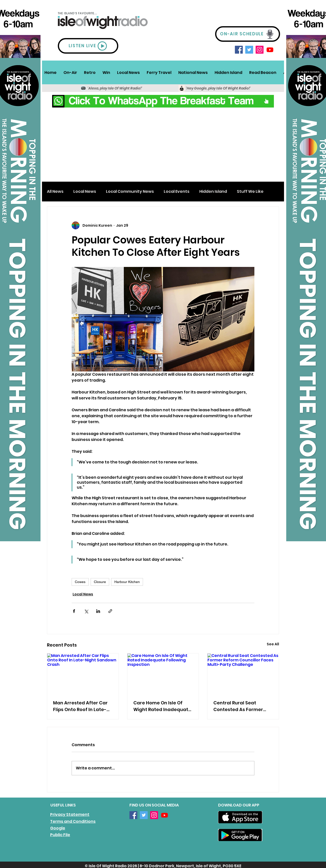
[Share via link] (110, 611)
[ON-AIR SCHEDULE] (248, 34)
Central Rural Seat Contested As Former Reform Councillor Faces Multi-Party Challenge (242, 706)
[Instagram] (260, 50)
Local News (85, 192)
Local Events (177, 192)
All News (55, 192)
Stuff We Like (250, 192)
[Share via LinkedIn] (98, 611)
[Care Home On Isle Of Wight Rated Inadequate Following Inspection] (163, 673)
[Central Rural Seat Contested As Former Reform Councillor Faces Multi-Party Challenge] (243, 673)
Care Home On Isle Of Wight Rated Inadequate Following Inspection (162, 706)
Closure (100, 582)
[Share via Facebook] (74, 611)
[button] (70, 72)
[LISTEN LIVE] (88, 46)
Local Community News (130, 192)
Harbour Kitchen (127, 582)
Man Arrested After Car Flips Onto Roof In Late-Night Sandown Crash (80, 706)
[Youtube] (270, 50)
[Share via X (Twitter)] (86, 611)
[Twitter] (249, 50)
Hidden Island (213, 192)
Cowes (80, 582)
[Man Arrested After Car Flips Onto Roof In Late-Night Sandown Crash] (83, 673)
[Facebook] (239, 50)
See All (273, 644)
